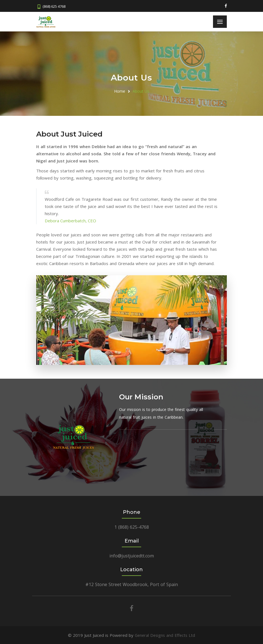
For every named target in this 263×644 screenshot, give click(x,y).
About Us (141, 91)
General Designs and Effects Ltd (165, 635)
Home (120, 91)
